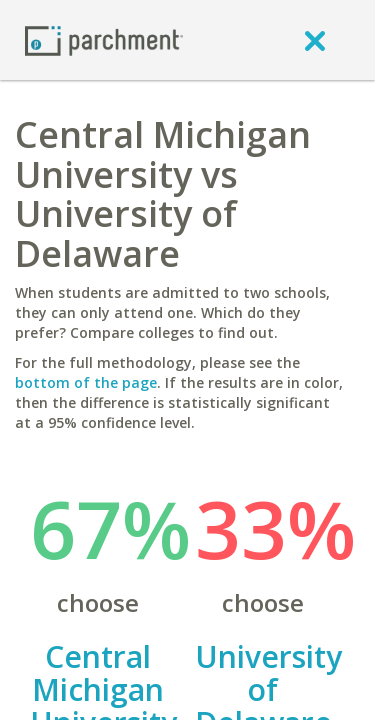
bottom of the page (86, 382)
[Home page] (104, 39)
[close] (315, 40)
